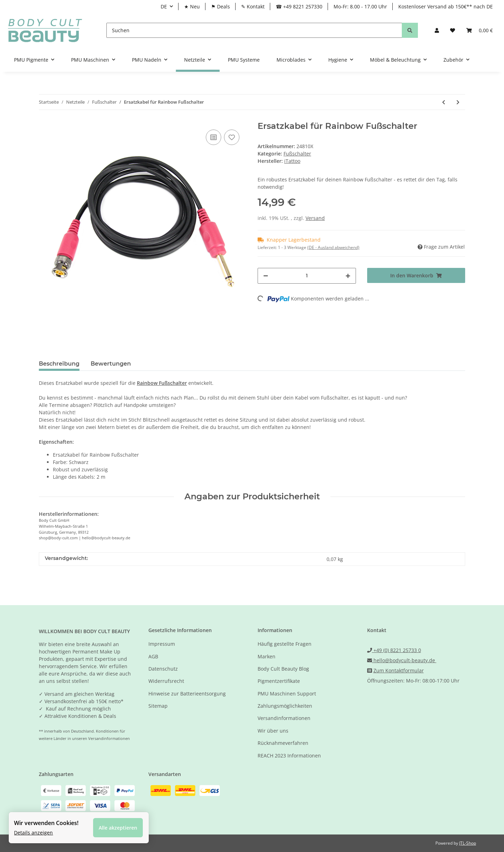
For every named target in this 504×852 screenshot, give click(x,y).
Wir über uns (273, 731)
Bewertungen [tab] (111, 364)
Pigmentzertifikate (279, 681)
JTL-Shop (468, 843)
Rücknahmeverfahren (283, 743)
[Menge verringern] (266, 276)
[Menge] (307, 276)
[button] (437, 30)
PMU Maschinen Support (287, 694)
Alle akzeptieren (118, 828)
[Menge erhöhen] (348, 276)
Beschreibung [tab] (59, 364)
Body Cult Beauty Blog (283, 669)
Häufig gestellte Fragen (285, 644)
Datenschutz (163, 669)
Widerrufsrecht (166, 681)
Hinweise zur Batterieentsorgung (187, 694)
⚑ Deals (220, 6)
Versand (315, 218)
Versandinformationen (284, 718)
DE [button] (164, 6)
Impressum (162, 644)
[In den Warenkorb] (416, 275)
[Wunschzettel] (453, 30)
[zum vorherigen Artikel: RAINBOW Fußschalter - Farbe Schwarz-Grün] (444, 102)
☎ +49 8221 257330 (299, 6)
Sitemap (158, 706)
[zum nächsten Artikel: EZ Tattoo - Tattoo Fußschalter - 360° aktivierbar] (458, 102)
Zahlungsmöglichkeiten (285, 706)
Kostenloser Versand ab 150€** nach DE (446, 6)
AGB (153, 656)
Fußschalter (297, 154)
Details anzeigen (33, 833)
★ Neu (192, 6)
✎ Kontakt (253, 6)
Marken (267, 656)
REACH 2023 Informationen (289, 756)
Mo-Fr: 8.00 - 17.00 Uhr (360, 6)
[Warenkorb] (479, 30)
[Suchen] (254, 30)
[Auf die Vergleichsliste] (213, 137)
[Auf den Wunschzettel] (232, 137)
